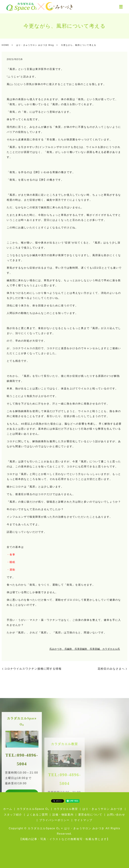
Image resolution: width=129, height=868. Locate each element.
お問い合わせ (116, 815)
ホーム (8, 809)
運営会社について (90, 815)
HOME (5, 45)
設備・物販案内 (63, 815)
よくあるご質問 (37, 815)
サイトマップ (83, 820)
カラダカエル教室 (66, 809)
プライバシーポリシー (54, 820)
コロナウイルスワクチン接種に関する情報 (33, 669)
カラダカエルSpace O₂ (33, 809)
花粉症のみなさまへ (111, 669)
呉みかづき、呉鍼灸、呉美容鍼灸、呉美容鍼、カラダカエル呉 (85, 649)
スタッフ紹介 (13, 815)
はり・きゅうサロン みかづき (103, 809)
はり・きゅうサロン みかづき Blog (35, 45)
